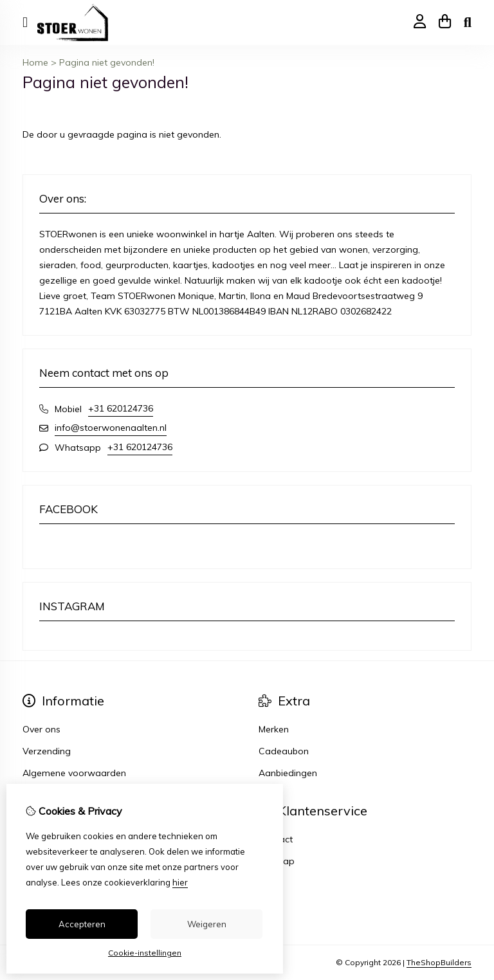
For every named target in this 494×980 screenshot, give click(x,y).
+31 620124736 (121, 408)
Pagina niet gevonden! (107, 62)
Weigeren (207, 924)
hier (180, 882)
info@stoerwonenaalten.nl (111, 428)
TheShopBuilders (439, 962)
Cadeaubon (284, 751)
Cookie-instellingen (145, 953)
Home (35, 62)
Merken (274, 729)
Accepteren (82, 924)
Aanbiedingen (288, 773)
